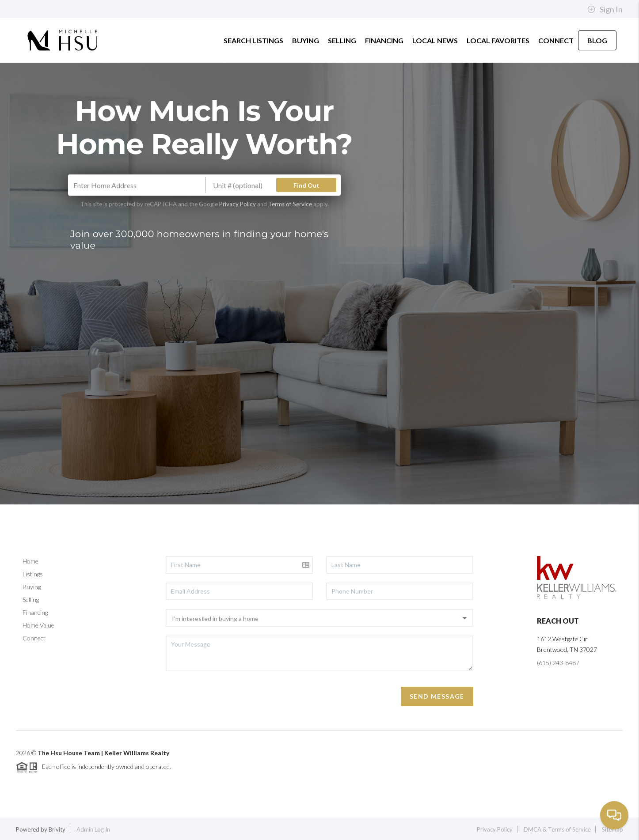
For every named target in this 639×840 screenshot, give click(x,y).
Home (30, 561)
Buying (32, 587)
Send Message (437, 696)
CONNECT (556, 40)
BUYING (306, 40)
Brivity (57, 829)
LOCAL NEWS (435, 40)
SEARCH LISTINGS (253, 40)
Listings (33, 574)
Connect (34, 638)
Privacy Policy (238, 204)
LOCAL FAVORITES (498, 40)
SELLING (342, 40)
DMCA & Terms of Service (557, 829)
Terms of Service (290, 204)
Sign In (605, 9)
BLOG (597, 40)
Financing (35, 612)
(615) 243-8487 (558, 663)
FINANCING (384, 40)
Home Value (38, 625)
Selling (31, 600)
